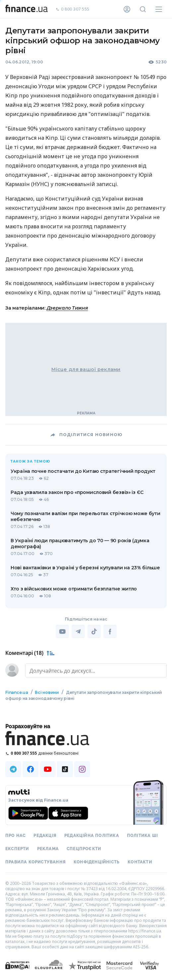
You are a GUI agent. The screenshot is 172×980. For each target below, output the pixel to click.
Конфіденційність (97, 862)
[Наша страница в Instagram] (82, 769)
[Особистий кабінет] (127, 9)
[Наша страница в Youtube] (48, 769)
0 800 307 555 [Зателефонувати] (73, 9)
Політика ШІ (142, 836)
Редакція (45, 836)
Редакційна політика (92, 836)
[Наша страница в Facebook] (30, 769)
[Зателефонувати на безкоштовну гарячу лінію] (86, 753)
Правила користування (35, 862)
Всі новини (47, 692)
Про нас (15, 836)
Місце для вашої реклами (86, 369)
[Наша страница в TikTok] (65, 769)
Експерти (17, 849)
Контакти (140, 862)
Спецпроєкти (84, 849)
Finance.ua (17, 692)
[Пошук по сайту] (143, 9)
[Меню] (159, 9)
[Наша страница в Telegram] (13, 769)
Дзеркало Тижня (67, 308)
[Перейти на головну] (27, 9)
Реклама (48, 849)
